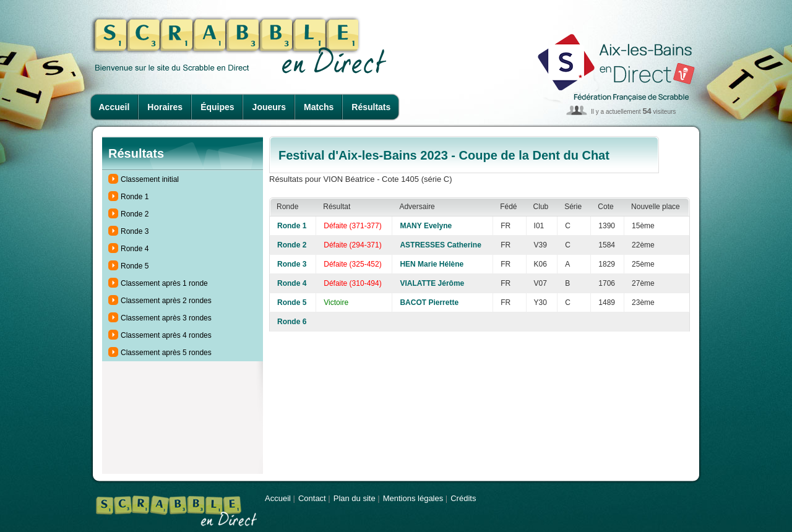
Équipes (217, 107)
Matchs (319, 107)
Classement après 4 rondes (166, 335)
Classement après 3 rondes (166, 318)
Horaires (165, 107)
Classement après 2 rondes (166, 301)
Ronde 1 (135, 197)
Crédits (463, 498)
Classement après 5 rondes (166, 353)
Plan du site (355, 498)
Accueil (114, 107)
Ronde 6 (292, 322)
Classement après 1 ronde (164, 283)
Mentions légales (413, 498)
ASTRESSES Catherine (440, 245)
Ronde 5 (135, 266)
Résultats (371, 107)
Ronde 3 (135, 231)
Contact (312, 498)
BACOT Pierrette (429, 302)
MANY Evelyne (426, 226)
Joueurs (269, 107)
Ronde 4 (135, 249)
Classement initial (150, 179)
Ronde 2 (135, 214)
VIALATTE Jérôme (432, 283)
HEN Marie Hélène (432, 264)
